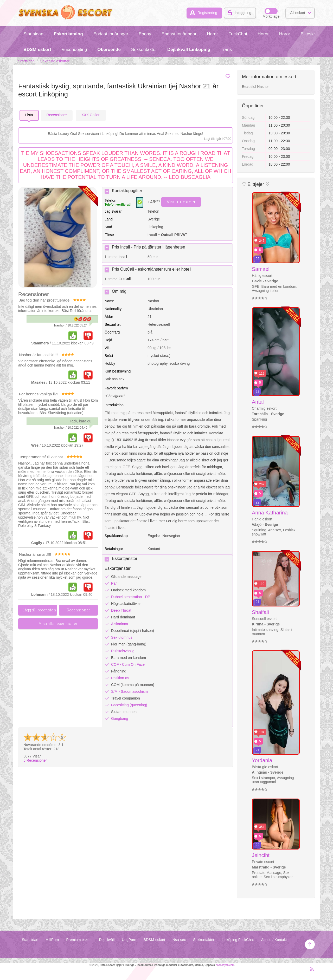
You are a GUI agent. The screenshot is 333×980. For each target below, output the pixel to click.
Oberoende (109, 50)
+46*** (154, 202)
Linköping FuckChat (238, 940)
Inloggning (243, 13)
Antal (258, 402)
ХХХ (91, 115)
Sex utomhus (122, 637)
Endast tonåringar (111, 34)
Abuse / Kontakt (274, 940)
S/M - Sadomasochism (129, 691)
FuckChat (238, 34)
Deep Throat (121, 610)
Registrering (207, 13)
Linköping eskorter (55, 61)
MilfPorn (52, 940)
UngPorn (129, 940)
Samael (261, 269)
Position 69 (120, 678)
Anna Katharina (270, 513)
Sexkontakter (144, 50)
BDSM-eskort (37, 50)
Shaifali (260, 612)
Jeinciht (261, 855)
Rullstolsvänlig (123, 651)
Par (114, 583)
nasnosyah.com (225, 965)
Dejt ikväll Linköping (189, 50)
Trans (226, 50)
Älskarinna (120, 624)
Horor (212, 34)
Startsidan (33, 34)
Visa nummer (181, 202)
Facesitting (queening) (129, 705)
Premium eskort (79, 940)
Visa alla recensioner (58, 623)
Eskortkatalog (68, 34)
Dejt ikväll (107, 940)
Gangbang (120, 718)
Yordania (262, 760)
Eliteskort (310, 34)
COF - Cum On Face (128, 664)
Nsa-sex (179, 940)
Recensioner (35, 760)
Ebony (145, 34)
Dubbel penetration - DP (131, 597)
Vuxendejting (74, 50)
